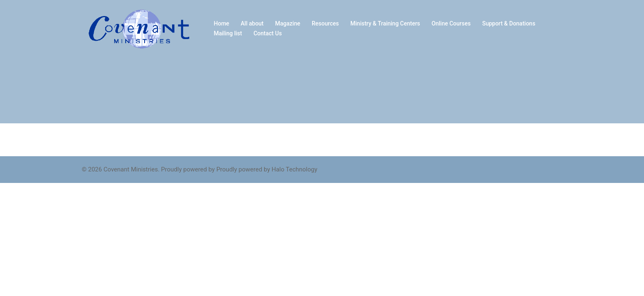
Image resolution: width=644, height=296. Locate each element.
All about (252, 23)
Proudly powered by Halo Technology (267, 169)
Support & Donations (509, 23)
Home (222, 23)
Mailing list (228, 33)
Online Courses (451, 23)
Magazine (288, 23)
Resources (325, 23)
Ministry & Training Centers (385, 23)
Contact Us (268, 33)
